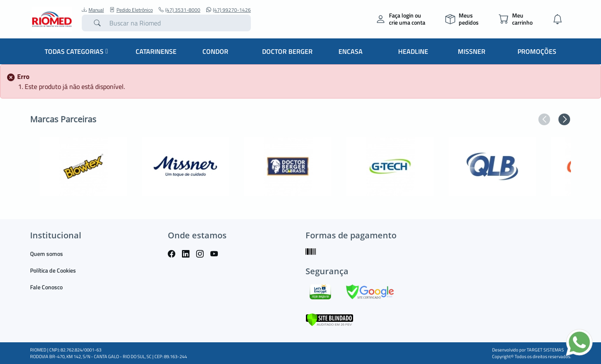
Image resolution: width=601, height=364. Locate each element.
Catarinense (156, 51)
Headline (413, 51)
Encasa (351, 51)
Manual (93, 10)
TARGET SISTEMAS (545, 350)
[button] (544, 119)
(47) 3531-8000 (179, 10)
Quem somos (47, 254)
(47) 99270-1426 (229, 10)
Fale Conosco (46, 287)
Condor (215, 51)
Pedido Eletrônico (131, 10)
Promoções (537, 51)
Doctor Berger (287, 51)
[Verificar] (330, 319)
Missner (472, 51)
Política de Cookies (53, 270)
